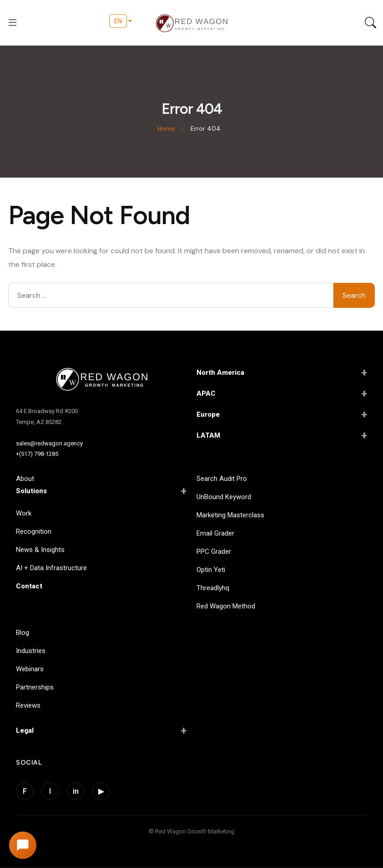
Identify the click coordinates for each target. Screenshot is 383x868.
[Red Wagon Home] (101, 380)
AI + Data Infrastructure (51, 568)
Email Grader (215, 533)
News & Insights (40, 550)
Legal (101, 730)
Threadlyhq (213, 588)
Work (24, 513)
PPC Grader (214, 551)
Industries (31, 651)
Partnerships (35, 687)
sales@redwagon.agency (49, 443)
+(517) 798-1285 (37, 454)
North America (282, 373)
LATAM (282, 435)
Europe (282, 414)
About (25, 479)
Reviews (28, 705)
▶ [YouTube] (101, 791)
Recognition (34, 531)
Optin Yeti (211, 570)
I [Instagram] (50, 791)
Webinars (30, 669)
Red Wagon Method (226, 606)
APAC (282, 393)
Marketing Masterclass (230, 515)
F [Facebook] (25, 791)
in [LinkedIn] (76, 791)
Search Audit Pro (222, 479)
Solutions (101, 491)
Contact (29, 586)
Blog (23, 633)
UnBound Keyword (224, 497)
